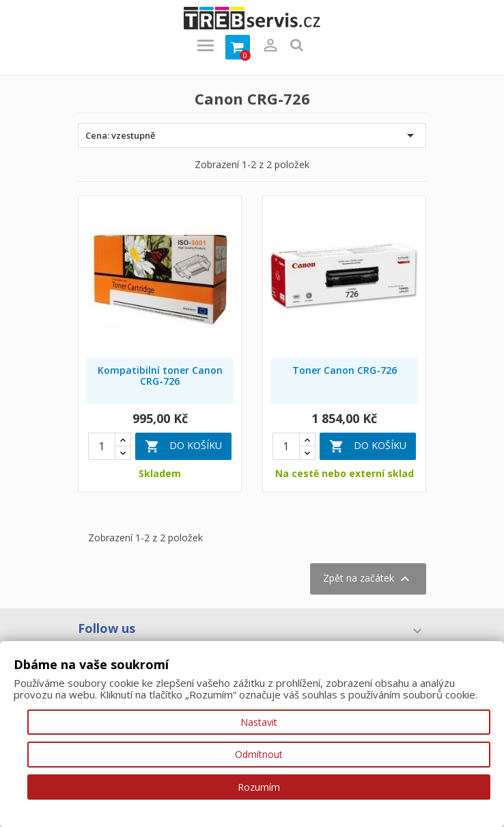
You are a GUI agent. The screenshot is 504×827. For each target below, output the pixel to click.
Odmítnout (259, 754)
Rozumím (259, 787)
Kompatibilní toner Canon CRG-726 (160, 376)
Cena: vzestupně (252, 135)
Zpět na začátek (368, 579)
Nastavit (259, 722)
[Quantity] (102, 446)
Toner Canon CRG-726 (345, 370)
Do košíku (183, 446)
